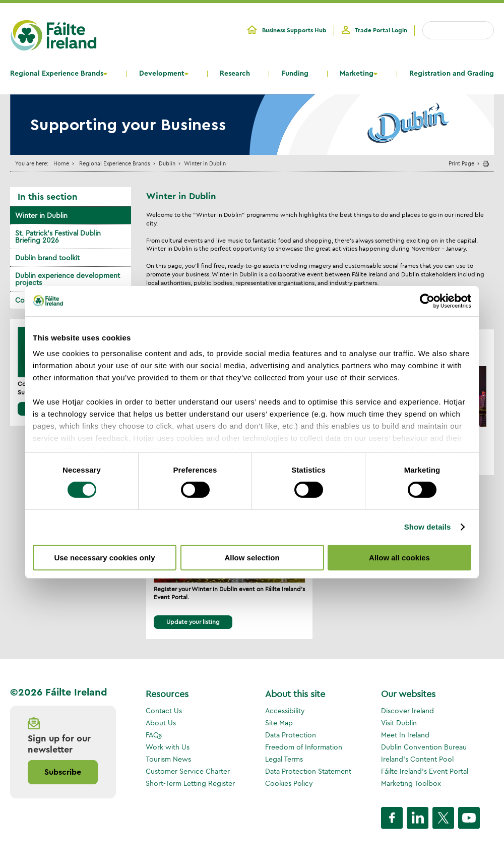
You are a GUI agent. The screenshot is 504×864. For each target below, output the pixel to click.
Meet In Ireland (405, 735)
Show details (428, 527)
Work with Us (168, 747)
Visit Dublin (399, 723)
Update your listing (193, 622)
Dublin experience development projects (68, 279)
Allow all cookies (399, 558)
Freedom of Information (304, 747)
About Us (161, 723)
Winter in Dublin (41, 215)
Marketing (357, 74)
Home (61, 163)
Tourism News (168, 759)
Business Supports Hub (294, 30)
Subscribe (63, 772)
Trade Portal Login (381, 30)
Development (162, 74)
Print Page (461, 163)
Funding (295, 74)
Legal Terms (284, 759)
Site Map (279, 723)
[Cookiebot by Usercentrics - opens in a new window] (427, 301)
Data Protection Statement (308, 771)
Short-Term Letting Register (190, 783)
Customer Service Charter (188, 771)
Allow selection (252, 558)
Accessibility (285, 711)
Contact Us (164, 711)
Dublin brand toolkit (47, 258)
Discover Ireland (407, 711)
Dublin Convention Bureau (424, 747)
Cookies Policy (289, 783)
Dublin (167, 163)
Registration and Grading (452, 74)
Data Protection (291, 735)
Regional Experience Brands (57, 74)
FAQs (154, 735)
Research (235, 74)
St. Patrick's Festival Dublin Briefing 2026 (58, 237)
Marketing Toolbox (411, 783)
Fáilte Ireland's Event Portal (425, 771)
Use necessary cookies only (104, 558)
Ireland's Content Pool (417, 759)
